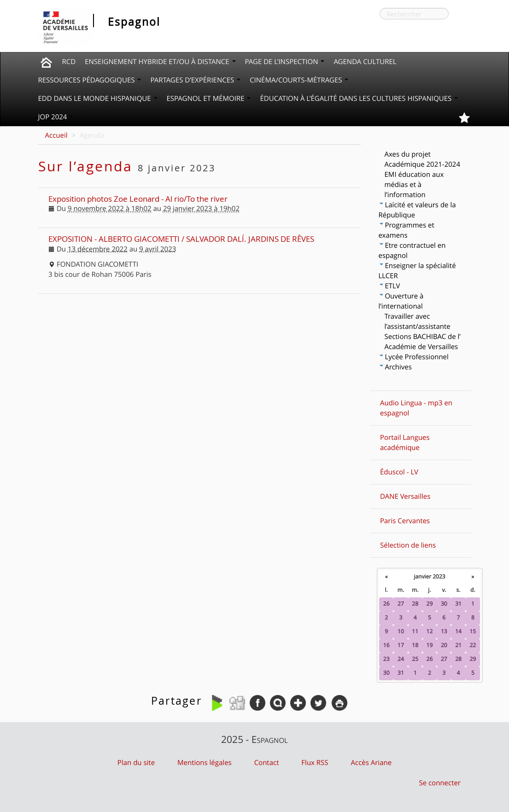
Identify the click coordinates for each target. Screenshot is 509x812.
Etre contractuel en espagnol (412, 251)
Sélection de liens (408, 545)
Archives (396, 367)
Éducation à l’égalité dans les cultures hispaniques (359, 99)
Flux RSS (315, 763)
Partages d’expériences (195, 80)
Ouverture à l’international (401, 301)
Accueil (56, 135)
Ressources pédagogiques (90, 80)
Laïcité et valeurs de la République (417, 210)
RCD (69, 62)
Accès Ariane (372, 763)
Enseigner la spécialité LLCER (417, 271)
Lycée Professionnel (414, 357)
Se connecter (440, 783)
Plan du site (136, 763)
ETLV (390, 286)
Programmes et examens (407, 230)
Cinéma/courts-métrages (299, 80)
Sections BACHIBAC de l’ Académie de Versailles (423, 342)
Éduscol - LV (399, 472)
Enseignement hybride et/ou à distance (160, 62)
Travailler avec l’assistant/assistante (418, 321)
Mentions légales (205, 763)
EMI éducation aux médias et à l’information (414, 185)
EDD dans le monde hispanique (98, 99)
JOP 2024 (56, 117)
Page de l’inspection (285, 62)
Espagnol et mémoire (209, 99)
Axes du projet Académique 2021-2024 (422, 159)
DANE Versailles (405, 497)
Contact (267, 763)
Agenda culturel (365, 62)
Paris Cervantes (405, 521)
